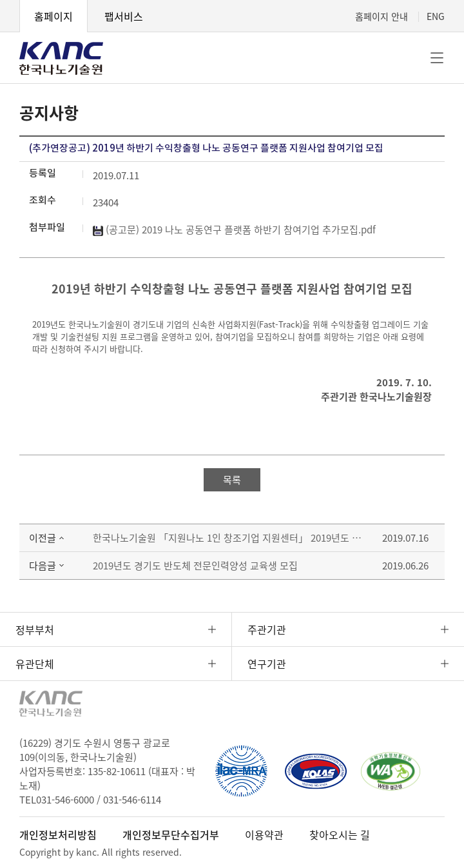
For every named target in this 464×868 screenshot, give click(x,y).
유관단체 (35, 664)
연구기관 (267, 664)
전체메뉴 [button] (437, 58)
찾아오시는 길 (340, 834)
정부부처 (35, 629)
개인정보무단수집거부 (171, 834)
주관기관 (267, 629)
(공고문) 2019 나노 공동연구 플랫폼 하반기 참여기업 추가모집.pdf (234, 230)
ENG (436, 16)
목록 (232, 480)
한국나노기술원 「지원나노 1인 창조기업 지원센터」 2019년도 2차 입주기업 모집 (228, 538)
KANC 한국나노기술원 (61, 58)
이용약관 (264, 834)
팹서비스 (124, 16)
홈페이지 (53, 16)
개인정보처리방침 (58, 834)
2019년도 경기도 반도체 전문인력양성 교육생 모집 (195, 566)
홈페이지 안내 (382, 16)
